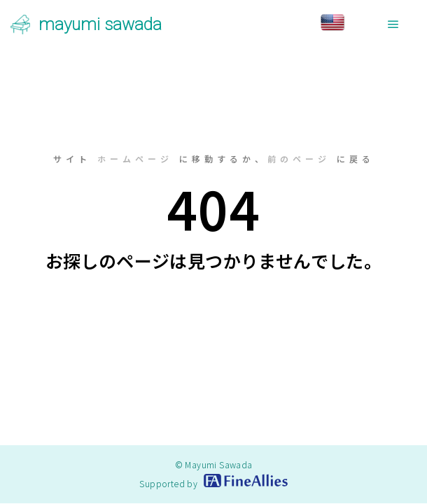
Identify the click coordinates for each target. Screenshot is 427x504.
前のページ (299, 159)
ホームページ (135, 159)
